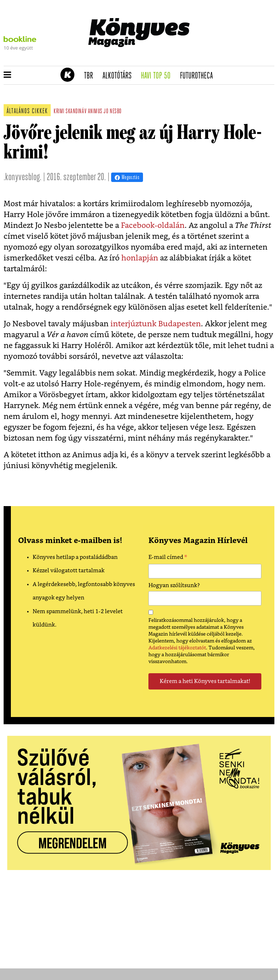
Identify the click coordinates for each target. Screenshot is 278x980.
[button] (7, 75)
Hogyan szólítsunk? (174, 586)
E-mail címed (168, 558)
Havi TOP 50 (158, 76)
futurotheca (199, 76)
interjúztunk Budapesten (156, 324)
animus (95, 112)
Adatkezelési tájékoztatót (177, 648)
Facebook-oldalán (153, 226)
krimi (59, 112)
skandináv (76, 112)
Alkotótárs (119, 76)
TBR (91, 76)
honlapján (140, 258)
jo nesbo (112, 112)
